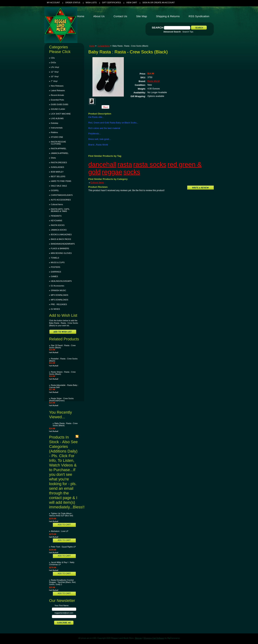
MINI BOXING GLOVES (61, 253)
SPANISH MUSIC (58, 290)
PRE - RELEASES (59, 304)
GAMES (54, 276)
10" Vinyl (55, 76)
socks (132, 172)
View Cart (132, 3)
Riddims (54, 132)
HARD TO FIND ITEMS (61, 181)
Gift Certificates (112, 3)
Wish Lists (91, 3)
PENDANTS (56, 216)
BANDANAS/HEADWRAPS (63, 244)
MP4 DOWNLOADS (60, 295)
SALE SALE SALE (59, 186)
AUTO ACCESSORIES (61, 200)
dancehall (102, 165)
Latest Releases (58, 90)
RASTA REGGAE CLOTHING (58, 143)
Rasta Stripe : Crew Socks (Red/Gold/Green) (61, 399)
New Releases (57, 86)
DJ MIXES (55, 309)
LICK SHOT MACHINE (61, 114)
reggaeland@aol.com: (64, 613)
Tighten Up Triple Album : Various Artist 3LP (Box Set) (61, 514)
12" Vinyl (55, 72)
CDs (53, 58)
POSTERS (56, 267)
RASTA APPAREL (59, 149)
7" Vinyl (54, 81)
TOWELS (55, 258)
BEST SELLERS (58, 176)
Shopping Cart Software (154, 638)
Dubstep (55, 123)
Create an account (164, 3)
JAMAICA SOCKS (59, 230)
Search (158, 27)
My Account (53, 3)
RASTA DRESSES (59, 162)
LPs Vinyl (55, 67)
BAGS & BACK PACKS (61, 239)
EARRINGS (56, 272)
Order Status (73, 3)
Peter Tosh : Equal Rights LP (63, 547)
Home (92, 46)
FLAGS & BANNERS (60, 248)
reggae (112, 172)
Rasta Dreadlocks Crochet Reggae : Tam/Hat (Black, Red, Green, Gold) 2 (63, 582)
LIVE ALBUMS (57, 118)
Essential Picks (57, 100)
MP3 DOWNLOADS (60, 300)
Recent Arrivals (57, 95)
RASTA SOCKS (58, 225)
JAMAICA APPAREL (60, 153)
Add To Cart (64, 525)
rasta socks (150, 165)
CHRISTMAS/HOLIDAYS (62, 195)
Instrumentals (57, 128)
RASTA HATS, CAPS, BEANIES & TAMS (60, 210)
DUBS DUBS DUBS (60, 104)
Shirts (53, 158)
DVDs (53, 63)
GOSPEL (55, 190)
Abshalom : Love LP (60, 531)
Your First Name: (62, 605)
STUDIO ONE (57, 137)
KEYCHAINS (57, 221)
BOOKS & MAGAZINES (61, 234)
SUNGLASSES (58, 167)
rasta (125, 165)
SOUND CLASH (58, 109)
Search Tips (188, 32)
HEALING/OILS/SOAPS (61, 281)
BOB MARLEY (57, 172)
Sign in (146, 3)
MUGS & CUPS (58, 262)
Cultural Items (57, 204)
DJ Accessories (58, 286)
